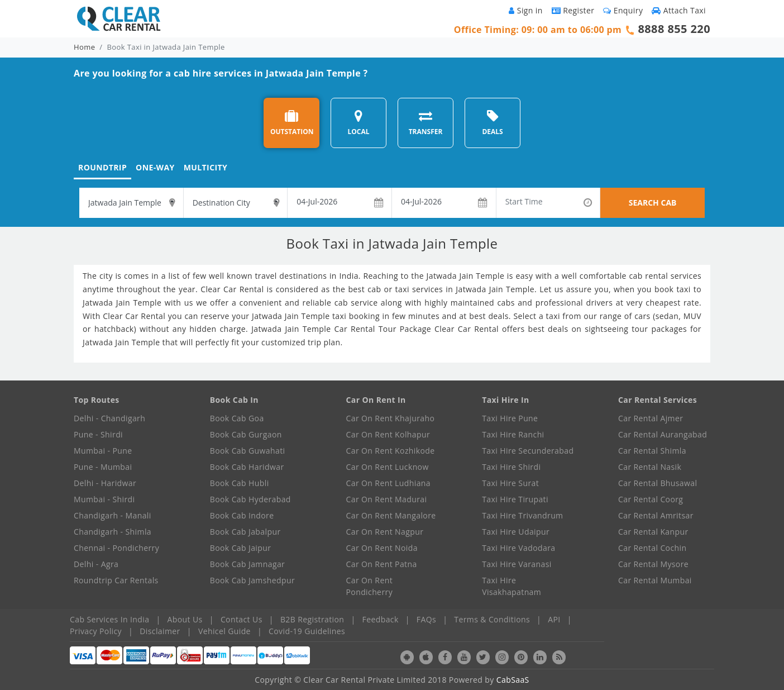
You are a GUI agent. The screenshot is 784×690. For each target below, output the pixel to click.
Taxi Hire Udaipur (516, 532)
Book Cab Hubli (240, 483)
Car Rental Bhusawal (658, 483)
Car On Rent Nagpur (385, 532)
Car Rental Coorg (651, 499)
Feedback (381, 619)
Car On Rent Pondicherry (370, 586)
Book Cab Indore (242, 515)
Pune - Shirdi (98, 434)
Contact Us (242, 619)
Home (84, 47)
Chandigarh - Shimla (113, 532)
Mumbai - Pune (103, 451)
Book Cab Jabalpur (245, 532)
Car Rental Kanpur (653, 532)
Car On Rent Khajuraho (391, 418)
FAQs (426, 619)
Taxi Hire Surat (510, 483)
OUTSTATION (292, 123)
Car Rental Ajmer (651, 418)
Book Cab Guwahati (248, 451)
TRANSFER (426, 123)
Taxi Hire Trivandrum (522, 515)
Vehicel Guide (224, 631)
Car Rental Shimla (652, 451)
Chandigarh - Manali (113, 515)
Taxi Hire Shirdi (511, 467)
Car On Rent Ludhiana (389, 483)
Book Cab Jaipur (241, 548)
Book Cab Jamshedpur (252, 580)
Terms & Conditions (492, 619)
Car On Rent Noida (382, 548)
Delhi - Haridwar (105, 483)
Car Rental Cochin (652, 548)
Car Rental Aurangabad (663, 434)
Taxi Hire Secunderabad (528, 451)
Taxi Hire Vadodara (518, 548)
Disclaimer (160, 631)
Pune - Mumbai (103, 467)
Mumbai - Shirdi (104, 499)
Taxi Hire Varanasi (517, 564)
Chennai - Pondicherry (116, 548)
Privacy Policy (96, 631)
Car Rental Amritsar (656, 515)
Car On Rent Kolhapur (388, 434)
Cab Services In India (109, 619)
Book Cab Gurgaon (246, 434)
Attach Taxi (679, 10)
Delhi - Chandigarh (109, 418)
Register (573, 10)
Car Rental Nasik (650, 467)
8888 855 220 (674, 29)
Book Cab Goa (237, 418)
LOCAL (358, 123)
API (554, 619)
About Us (185, 619)
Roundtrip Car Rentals (116, 580)
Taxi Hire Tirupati (515, 499)
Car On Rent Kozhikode (391, 451)
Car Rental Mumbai (655, 580)
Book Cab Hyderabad (250, 499)
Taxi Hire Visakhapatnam (511, 586)
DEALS (492, 123)
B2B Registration (312, 619)
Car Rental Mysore (653, 564)
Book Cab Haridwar (247, 467)
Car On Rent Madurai (387, 499)
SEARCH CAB (653, 203)
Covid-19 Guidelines (307, 631)
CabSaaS (513, 680)
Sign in (525, 10)
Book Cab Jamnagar (247, 564)
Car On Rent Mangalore (391, 515)
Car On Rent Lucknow (388, 467)
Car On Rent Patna (382, 564)
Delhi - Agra (96, 564)
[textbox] (131, 203)
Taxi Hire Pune (510, 418)
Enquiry (623, 10)
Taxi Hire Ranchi (513, 434)
